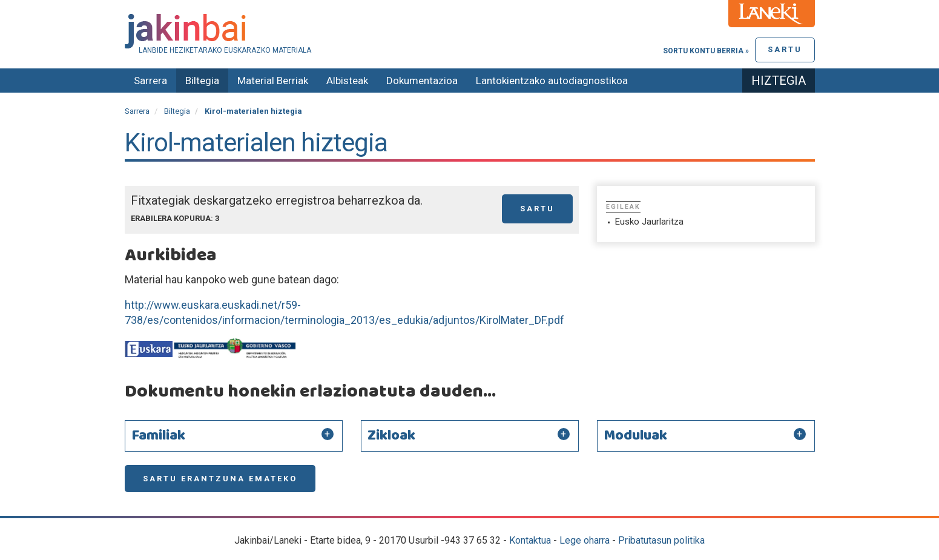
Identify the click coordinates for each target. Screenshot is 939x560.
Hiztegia (779, 81)
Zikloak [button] (391, 436)
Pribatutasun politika (661, 540)
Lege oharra (585, 540)
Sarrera (150, 81)
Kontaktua (530, 540)
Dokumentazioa (422, 81)
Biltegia (202, 81)
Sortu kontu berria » (706, 51)
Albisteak (347, 81)
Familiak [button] (158, 436)
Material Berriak (273, 81)
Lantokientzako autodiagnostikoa (552, 81)
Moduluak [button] (635, 436)
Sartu (785, 49)
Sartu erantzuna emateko (220, 479)
